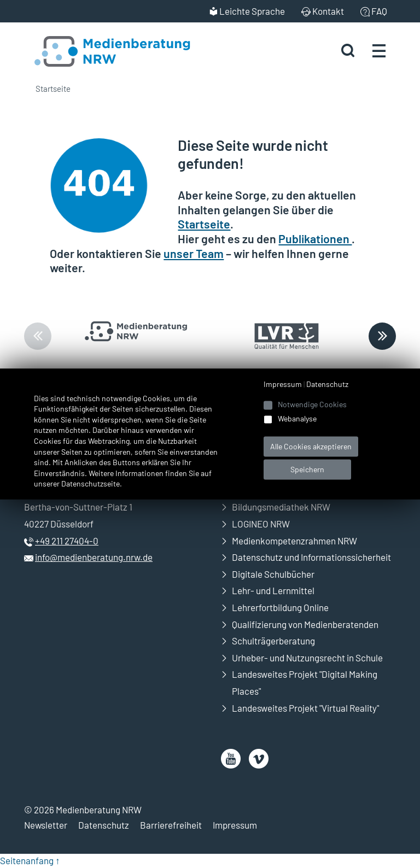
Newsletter (46, 825)
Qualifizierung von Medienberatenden (305, 624)
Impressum (235, 825)
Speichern (307, 469)
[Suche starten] (348, 51)
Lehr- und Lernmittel (273, 590)
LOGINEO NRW (261, 524)
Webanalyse (297, 419)
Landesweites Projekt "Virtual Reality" (305, 708)
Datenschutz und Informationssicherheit (311, 557)
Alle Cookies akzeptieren (311, 446)
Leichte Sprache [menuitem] (252, 11)
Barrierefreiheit (171, 825)
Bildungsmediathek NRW (281, 507)
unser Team (194, 253)
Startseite (53, 89)
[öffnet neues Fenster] (231, 759)
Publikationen (315, 239)
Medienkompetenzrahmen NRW (294, 541)
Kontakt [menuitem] (328, 11)
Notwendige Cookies (312, 404)
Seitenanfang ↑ (30, 860)
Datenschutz (104, 825)
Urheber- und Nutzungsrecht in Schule (307, 658)
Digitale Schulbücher (273, 574)
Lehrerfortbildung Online (280, 607)
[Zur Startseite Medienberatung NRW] (100, 50)
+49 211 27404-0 (67, 541)
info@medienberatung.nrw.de (94, 557)
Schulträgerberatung (273, 641)
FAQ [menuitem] (379, 11)
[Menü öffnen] (379, 50)
